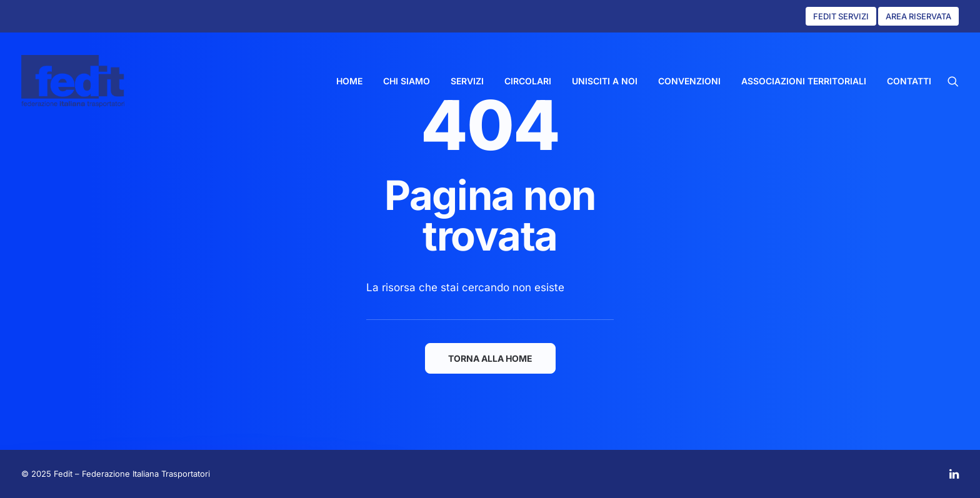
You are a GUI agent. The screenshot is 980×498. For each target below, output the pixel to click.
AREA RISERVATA (918, 16)
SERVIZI (467, 81)
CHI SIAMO (407, 81)
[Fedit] (73, 81)
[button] (953, 81)
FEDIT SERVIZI (841, 16)
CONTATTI (909, 81)
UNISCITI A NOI (605, 81)
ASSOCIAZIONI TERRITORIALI (804, 81)
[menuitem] (349, 81)
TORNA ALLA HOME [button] (490, 358)
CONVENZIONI (689, 81)
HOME (349, 81)
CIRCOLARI (528, 81)
